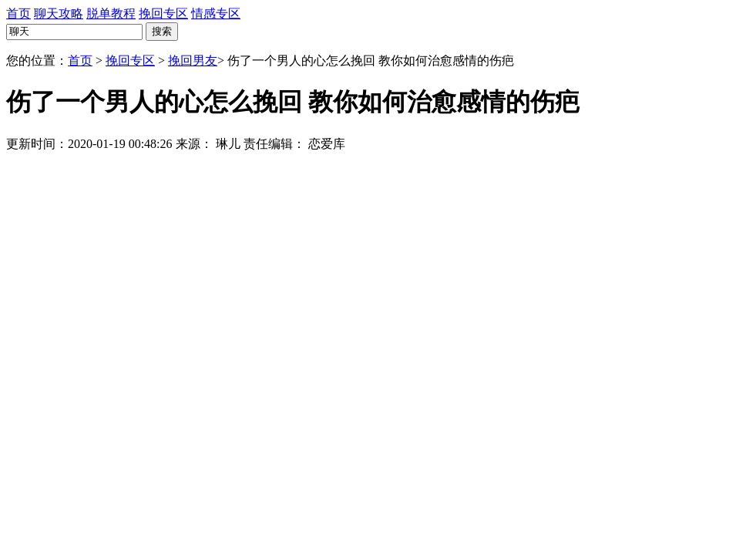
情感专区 (216, 13)
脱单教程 (111, 13)
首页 (18, 13)
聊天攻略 (59, 13)
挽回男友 (193, 61)
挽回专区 (163, 13)
